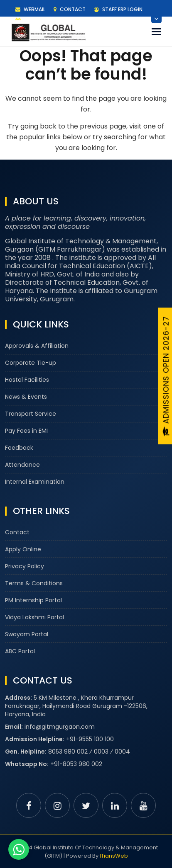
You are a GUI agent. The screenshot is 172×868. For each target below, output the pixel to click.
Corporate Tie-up (31, 363)
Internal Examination (35, 482)
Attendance (22, 465)
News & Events (26, 397)
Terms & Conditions (34, 583)
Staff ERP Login (118, 9)
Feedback (19, 448)
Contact (70, 9)
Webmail (30, 9)
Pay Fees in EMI (26, 431)
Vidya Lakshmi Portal (34, 617)
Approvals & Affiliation (37, 346)
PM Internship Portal (33, 600)
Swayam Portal (27, 634)
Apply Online (23, 549)
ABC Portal (20, 651)
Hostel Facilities (27, 380)
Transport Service (31, 414)
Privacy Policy (25, 566)
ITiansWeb (114, 856)
